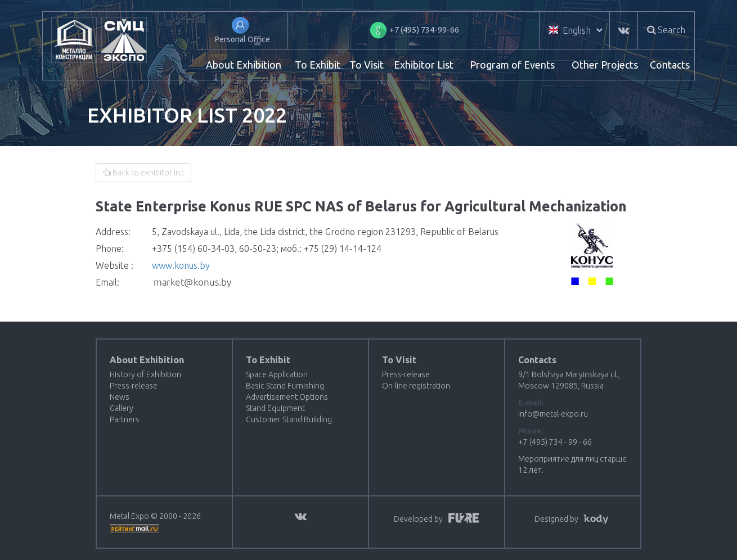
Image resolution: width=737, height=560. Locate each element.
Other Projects (605, 65)
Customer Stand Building (289, 419)
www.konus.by (181, 265)
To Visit (367, 65)
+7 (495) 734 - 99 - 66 (555, 442)
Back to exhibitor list (143, 173)
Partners (125, 419)
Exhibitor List (424, 65)
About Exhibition (244, 65)
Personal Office (242, 39)
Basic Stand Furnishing (285, 386)
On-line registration (416, 386)
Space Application (277, 374)
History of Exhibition (145, 374)
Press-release (134, 386)
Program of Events (512, 65)
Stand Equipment (275, 408)
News (120, 397)
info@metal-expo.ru (553, 414)
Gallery (122, 408)
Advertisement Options (287, 397)
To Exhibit (318, 65)
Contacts (670, 65)
